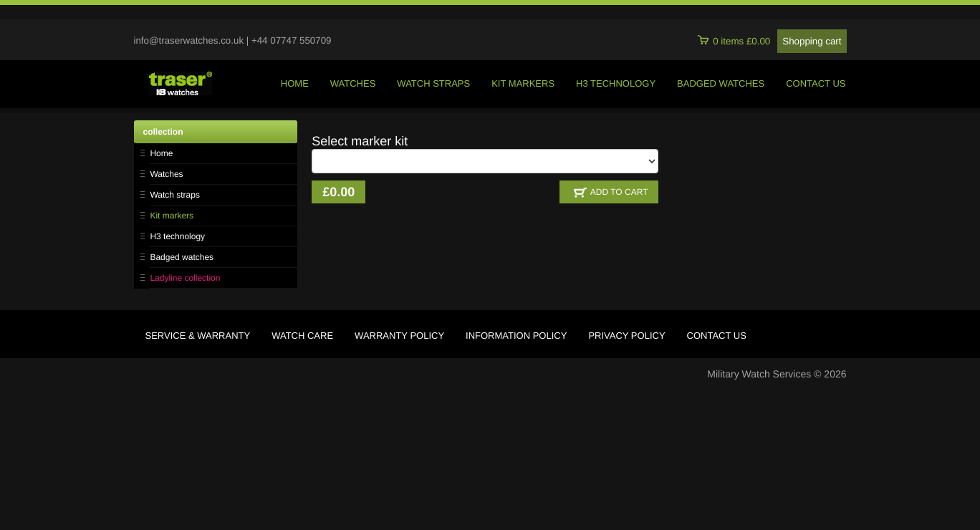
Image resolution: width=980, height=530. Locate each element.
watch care (302, 336)
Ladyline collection (185, 278)
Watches (166, 174)
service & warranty (198, 336)
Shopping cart (812, 41)
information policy (516, 336)
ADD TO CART (611, 192)
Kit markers (172, 216)
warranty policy (399, 336)
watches (353, 83)
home (295, 83)
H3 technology (177, 236)
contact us (816, 83)
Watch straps (175, 195)
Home (161, 153)
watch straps (433, 83)
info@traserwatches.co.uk (189, 40)
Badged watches (182, 257)
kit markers (523, 83)
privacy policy (626, 336)
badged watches (721, 83)
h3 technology (616, 83)
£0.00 (338, 192)
